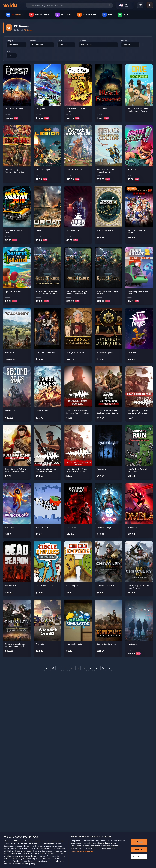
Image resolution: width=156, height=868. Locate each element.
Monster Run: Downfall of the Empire (138, 470)
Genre (60, 41)
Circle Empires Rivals (44, 586)
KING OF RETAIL (43, 527)
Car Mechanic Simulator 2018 (15, 232)
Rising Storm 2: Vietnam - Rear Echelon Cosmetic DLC (138, 413)
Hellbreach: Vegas (105, 527)
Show (8, 51)
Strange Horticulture (75, 352)
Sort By (124, 41)
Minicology (10, 527)
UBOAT (39, 231)
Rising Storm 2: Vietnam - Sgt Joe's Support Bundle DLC (108, 413)
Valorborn (9, 352)
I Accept (139, 844)
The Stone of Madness (45, 352)
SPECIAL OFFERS (39, 15)
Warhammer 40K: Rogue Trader (107, 293)
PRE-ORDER (63, 15)
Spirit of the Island (13, 291)
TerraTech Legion (43, 170)
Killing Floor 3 (72, 527)
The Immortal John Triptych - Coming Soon (15, 171)
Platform (33, 41)
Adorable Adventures (75, 170)
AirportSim (40, 644)
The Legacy (132, 644)
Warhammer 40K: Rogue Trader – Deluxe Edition (77, 293)
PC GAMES (15, 15)
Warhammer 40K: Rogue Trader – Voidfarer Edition (47, 293)
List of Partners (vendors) (82, 853)
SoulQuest (40, 109)
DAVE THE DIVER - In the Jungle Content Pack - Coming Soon (138, 111)
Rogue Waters (42, 411)
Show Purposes (139, 859)
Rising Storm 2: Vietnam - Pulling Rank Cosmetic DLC (17, 470)
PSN (107, 15)
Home (18, 30)
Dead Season (11, 586)
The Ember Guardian (14, 109)
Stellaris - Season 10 (105, 231)
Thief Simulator (73, 231)
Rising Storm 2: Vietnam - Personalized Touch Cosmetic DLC (46, 471)
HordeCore (132, 170)
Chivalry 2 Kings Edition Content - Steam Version (16, 645)
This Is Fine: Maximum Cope (76, 110)
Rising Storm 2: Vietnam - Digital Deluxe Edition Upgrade (77, 471)
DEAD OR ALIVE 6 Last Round (137, 232)
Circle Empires (72, 586)
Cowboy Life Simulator (106, 644)
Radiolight (101, 469)
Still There (132, 352)
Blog (123, 15)
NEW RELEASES (87, 15)
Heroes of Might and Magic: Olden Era (106, 171)
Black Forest (102, 109)
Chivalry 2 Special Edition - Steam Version (139, 587)
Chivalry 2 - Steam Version (108, 586)
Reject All (139, 851)
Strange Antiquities (105, 352)
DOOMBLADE (133, 527)
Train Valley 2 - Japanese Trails (138, 293)
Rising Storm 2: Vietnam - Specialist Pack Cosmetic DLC (77, 413)
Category (10, 41)
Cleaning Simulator (75, 644)
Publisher (82, 41)
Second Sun (10, 411)
